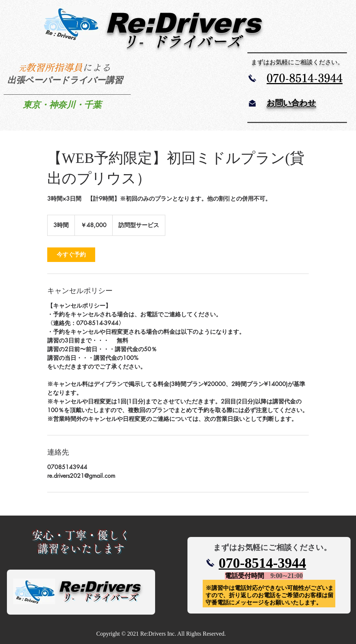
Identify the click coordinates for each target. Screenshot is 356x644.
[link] (71, 255)
